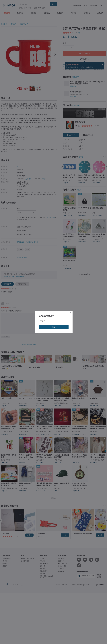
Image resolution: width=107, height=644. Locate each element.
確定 (54, 327)
